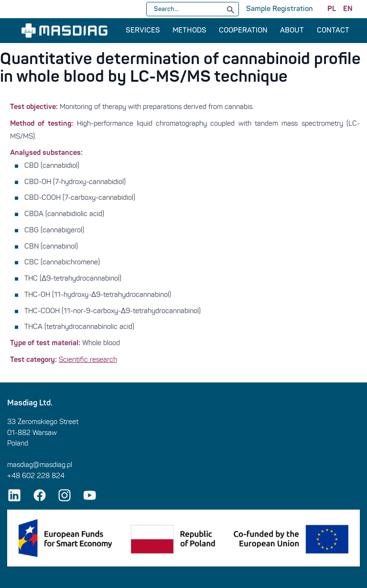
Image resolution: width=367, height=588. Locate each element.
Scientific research (88, 359)
